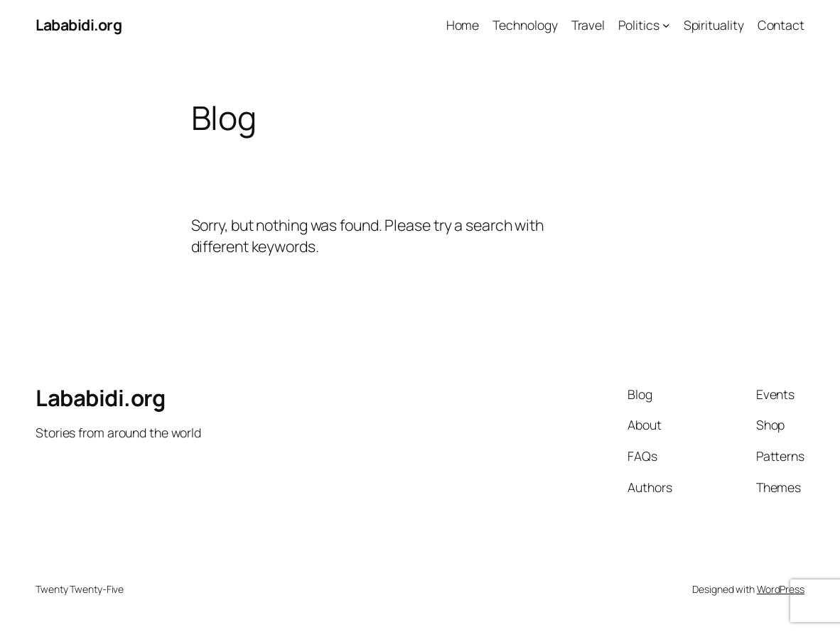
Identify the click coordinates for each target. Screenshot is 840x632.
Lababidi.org (79, 24)
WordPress (781, 589)
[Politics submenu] (666, 25)
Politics (639, 25)
